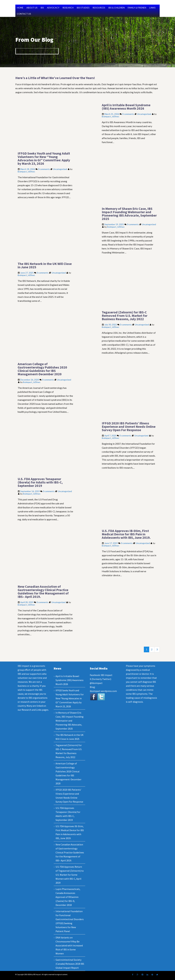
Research (26, 710)
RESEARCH (68, 8)
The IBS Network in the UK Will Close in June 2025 (45, 265)
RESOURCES (99, 8)
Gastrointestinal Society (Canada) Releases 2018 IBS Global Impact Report (70, 964)
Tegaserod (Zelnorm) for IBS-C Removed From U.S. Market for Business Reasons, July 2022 (125, 316)
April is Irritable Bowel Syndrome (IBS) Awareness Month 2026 (126, 107)
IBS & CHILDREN (116, 8)
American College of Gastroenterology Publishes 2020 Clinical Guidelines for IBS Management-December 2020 (42, 369)
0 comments (128, 114)
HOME (20, 8)
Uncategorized (144, 114)
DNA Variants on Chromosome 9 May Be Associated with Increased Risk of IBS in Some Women (69, 945)
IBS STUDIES (83, 8)
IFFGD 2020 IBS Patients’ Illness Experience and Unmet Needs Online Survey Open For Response (129, 427)
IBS (42, 8)
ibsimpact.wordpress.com (103, 691)
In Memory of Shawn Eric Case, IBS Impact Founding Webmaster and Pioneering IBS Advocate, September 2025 (129, 214)
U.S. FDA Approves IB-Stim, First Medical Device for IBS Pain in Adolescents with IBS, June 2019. (126, 534)
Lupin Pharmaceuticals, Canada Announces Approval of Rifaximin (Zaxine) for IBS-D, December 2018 (68, 897)
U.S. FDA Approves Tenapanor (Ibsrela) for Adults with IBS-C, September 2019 (40, 482)
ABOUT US (32, 8)
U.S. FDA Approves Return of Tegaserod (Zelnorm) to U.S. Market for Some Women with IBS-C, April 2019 (70, 875)
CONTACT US (24, 14)
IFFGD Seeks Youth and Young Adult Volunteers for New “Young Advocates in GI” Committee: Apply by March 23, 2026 (44, 158)
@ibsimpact (96, 683)
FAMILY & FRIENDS (137, 8)
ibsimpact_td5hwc (111, 116)
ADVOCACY (53, 8)
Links (39, 710)
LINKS (152, 8)
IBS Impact (107, 675)
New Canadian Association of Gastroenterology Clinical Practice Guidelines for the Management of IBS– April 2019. (43, 592)
